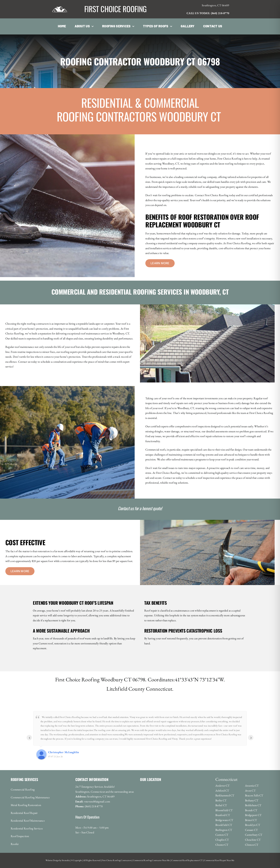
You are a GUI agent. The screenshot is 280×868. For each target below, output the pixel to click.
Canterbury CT (254, 835)
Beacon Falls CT (254, 795)
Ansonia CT (252, 786)
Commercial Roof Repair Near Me (219, 860)
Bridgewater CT (224, 820)
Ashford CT (222, 791)
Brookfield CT (224, 825)
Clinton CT (252, 845)
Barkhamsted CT (225, 795)
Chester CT (222, 845)
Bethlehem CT (253, 805)
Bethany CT (252, 800)
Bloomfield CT (224, 810)
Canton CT (222, 835)
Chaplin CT (222, 840)
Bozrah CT (251, 810)
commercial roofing (194, 455)
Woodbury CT (116, 679)
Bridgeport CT (253, 815)
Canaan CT (251, 830)
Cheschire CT (253, 840)
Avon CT (250, 791)
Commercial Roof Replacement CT (187, 860)
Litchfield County (126, 689)
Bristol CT (251, 820)
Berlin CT (221, 800)
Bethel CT (221, 805)
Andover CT (222, 786)
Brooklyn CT (253, 825)
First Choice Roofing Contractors (116, 860)
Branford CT (223, 815)
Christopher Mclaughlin (64, 752)
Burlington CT (224, 830)
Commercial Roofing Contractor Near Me (151, 860)
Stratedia (66, 860)
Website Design (52, 860)
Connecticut (159, 689)
